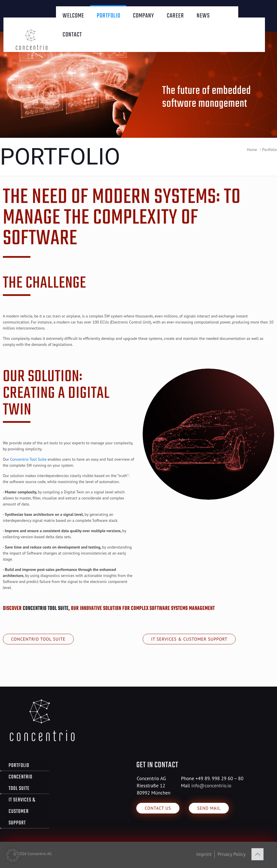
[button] (13, 855)
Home (252, 150)
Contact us (158, 808)
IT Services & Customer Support (189, 639)
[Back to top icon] (257, 854)
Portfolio (19, 766)
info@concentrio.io (211, 786)
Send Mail (209, 808)
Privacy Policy (232, 854)
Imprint (204, 854)
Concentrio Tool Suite (28, 459)
